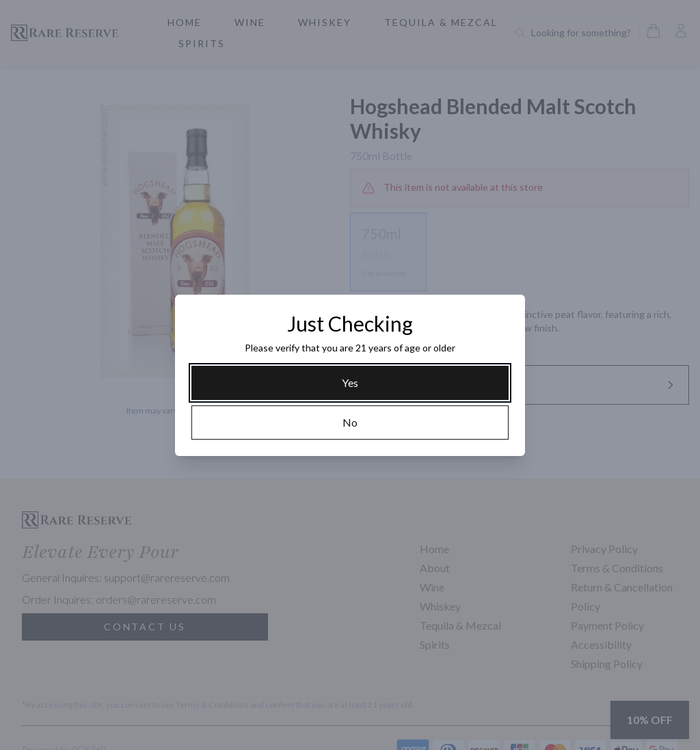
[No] (350, 423)
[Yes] (350, 383)
